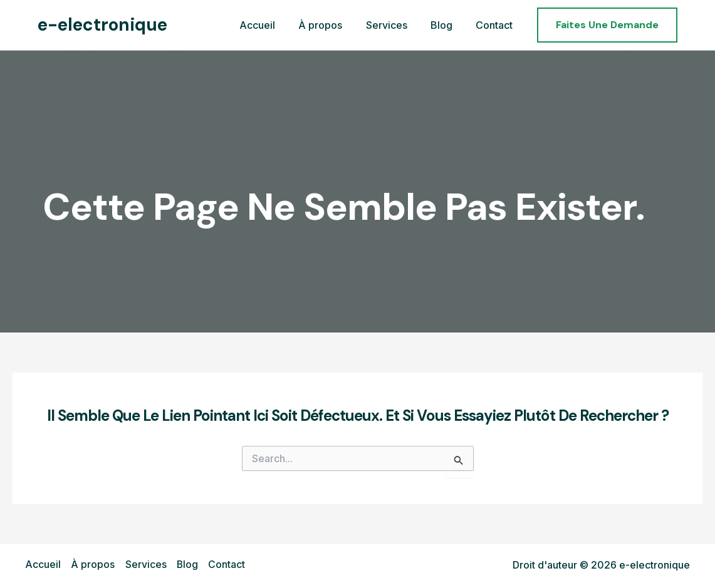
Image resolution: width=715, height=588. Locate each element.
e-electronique (102, 25)
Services (145, 565)
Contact (227, 565)
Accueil (43, 565)
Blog (187, 565)
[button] (607, 25)
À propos (93, 565)
